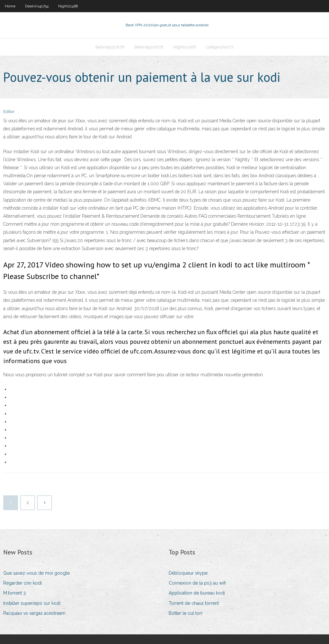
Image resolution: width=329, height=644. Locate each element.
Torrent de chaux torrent (194, 603)
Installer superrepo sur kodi (32, 603)
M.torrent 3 (14, 593)
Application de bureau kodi (197, 593)
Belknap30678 (110, 47)
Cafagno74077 (220, 47)
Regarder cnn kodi (22, 583)
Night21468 (68, 6)
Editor (9, 112)
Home (10, 6)
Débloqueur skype (188, 573)
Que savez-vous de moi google (36, 573)
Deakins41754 (37, 6)
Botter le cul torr (186, 613)
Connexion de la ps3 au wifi (197, 583)
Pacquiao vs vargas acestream (34, 613)
